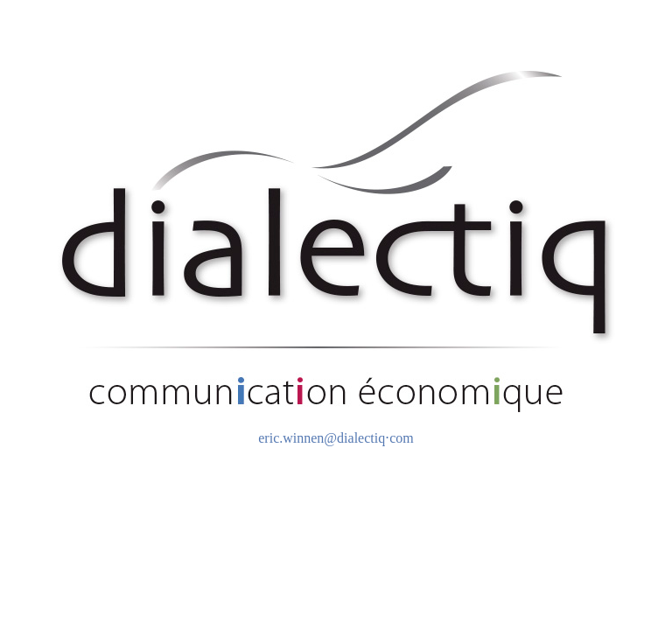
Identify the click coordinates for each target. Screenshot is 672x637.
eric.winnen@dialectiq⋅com (336, 438)
